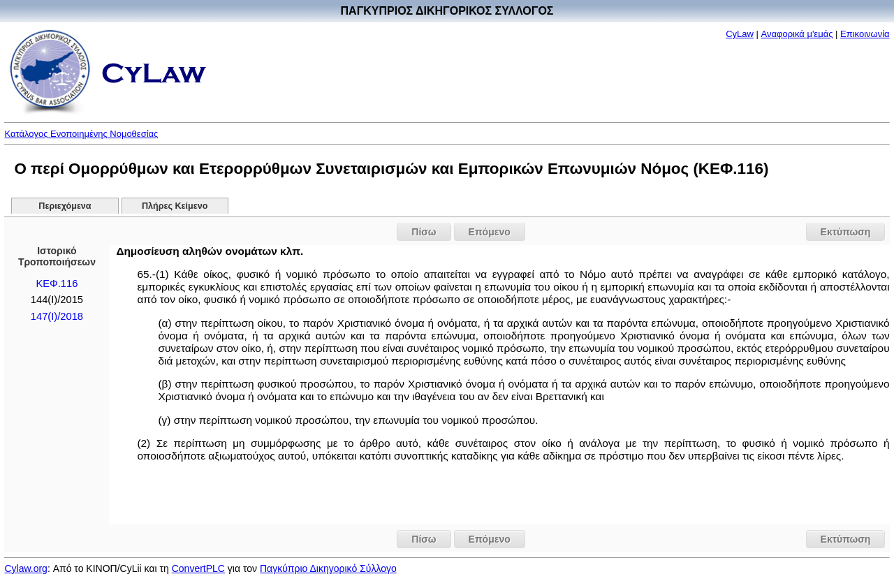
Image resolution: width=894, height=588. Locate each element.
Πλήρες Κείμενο (175, 206)
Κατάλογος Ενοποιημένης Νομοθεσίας (81, 134)
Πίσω (424, 232)
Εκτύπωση (846, 232)
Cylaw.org (25, 568)
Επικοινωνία (865, 34)
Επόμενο (490, 232)
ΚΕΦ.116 (57, 284)
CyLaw (740, 34)
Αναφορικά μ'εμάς (797, 34)
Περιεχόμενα (65, 206)
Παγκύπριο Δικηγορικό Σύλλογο (328, 568)
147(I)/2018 (57, 316)
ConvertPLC (198, 568)
